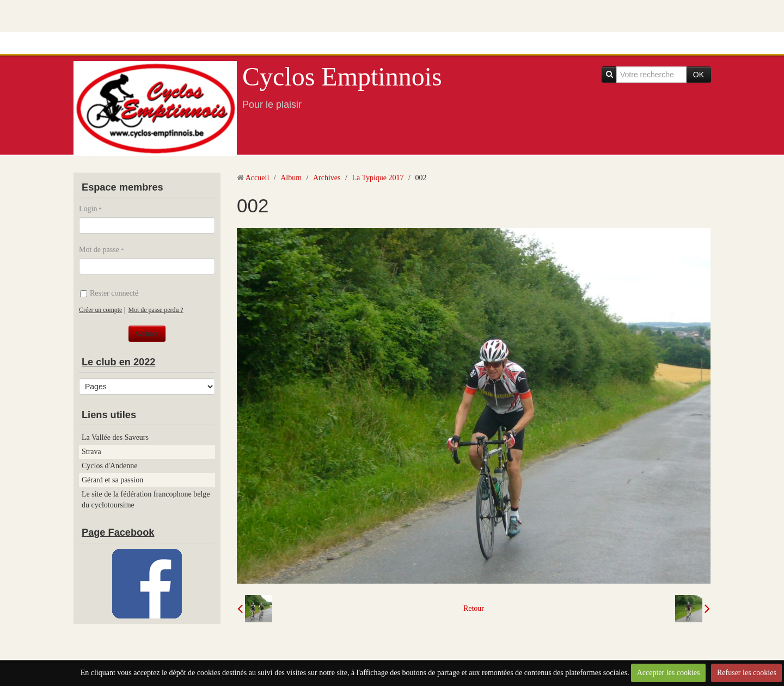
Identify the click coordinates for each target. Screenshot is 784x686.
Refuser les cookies (747, 673)
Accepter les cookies (669, 673)
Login (88, 209)
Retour (474, 608)
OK (699, 75)
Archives (327, 178)
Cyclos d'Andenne (109, 466)
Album (291, 178)
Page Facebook (118, 532)
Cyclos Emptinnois (342, 76)
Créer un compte (100, 310)
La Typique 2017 (378, 178)
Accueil (258, 178)
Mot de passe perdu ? (156, 310)
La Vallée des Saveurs (115, 437)
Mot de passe (99, 250)
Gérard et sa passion (112, 480)
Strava (91, 452)
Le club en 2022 (118, 362)
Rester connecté (109, 293)
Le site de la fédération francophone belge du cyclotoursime (146, 500)
